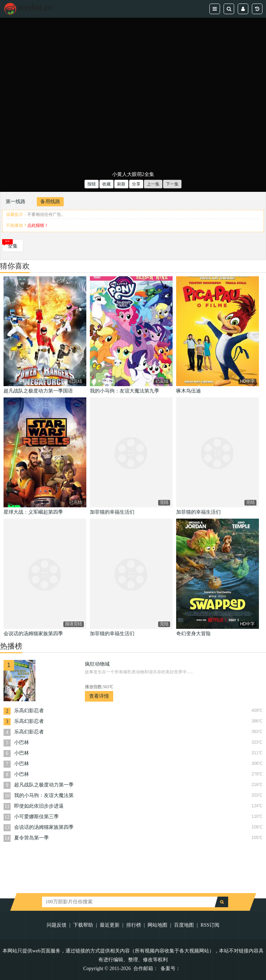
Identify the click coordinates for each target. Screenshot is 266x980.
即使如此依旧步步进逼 (39, 806)
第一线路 (16, 202)
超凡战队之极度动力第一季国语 (38, 391)
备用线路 (50, 202)
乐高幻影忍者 (29, 711)
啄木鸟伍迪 (189, 391)
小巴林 (22, 742)
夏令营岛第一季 (31, 838)
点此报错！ (38, 225)
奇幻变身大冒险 (193, 634)
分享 (136, 184)
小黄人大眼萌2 (128, 174)
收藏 (106, 184)
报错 (92, 184)
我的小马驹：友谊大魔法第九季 (125, 391)
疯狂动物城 (97, 664)
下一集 (172, 184)
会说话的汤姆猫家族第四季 (33, 634)
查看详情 (99, 696)
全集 (13, 246)
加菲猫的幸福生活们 (112, 512)
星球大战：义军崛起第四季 (33, 512)
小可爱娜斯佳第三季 (36, 817)
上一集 (153, 184)
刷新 (121, 184)
